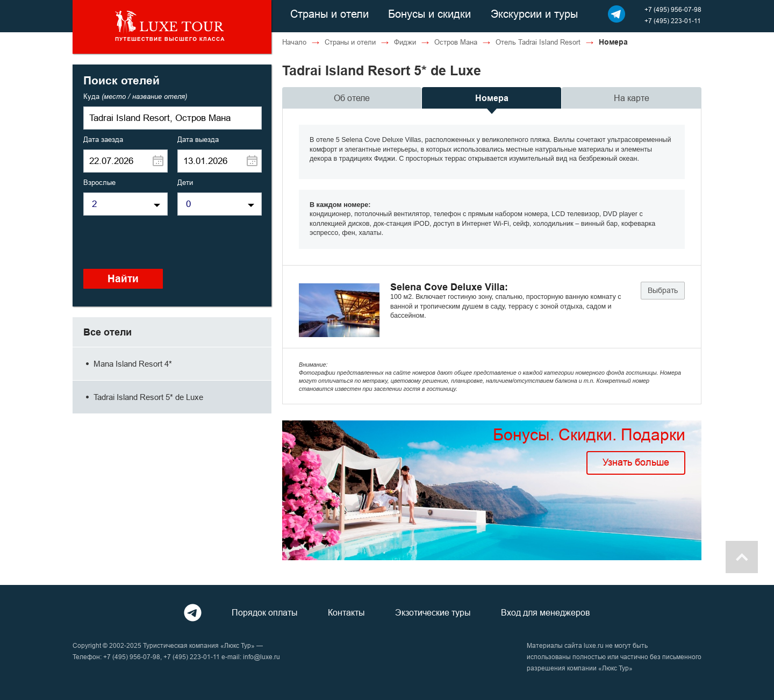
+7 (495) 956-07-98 (673, 9)
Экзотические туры (433, 612)
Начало (294, 42)
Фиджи (405, 42)
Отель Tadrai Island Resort (538, 42)
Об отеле (352, 98)
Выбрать (663, 290)
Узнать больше (636, 462)
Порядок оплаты (265, 612)
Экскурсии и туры (534, 14)
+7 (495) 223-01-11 (673, 21)
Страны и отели (329, 14)
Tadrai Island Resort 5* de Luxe (143, 397)
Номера (492, 98)
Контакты (346, 612)
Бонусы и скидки (429, 14)
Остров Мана (456, 42)
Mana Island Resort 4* (128, 364)
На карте (632, 98)
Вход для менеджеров (546, 612)
